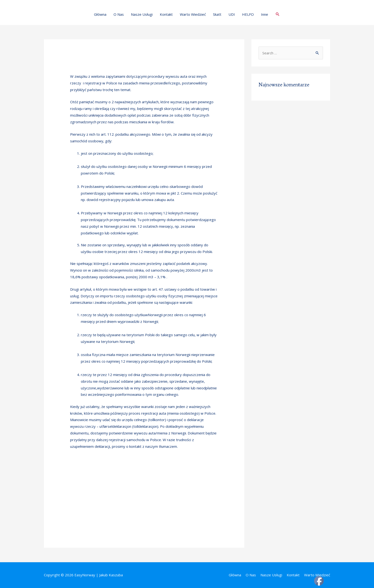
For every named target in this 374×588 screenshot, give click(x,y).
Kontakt (166, 14)
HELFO (248, 14)
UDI (232, 14)
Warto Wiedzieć (193, 14)
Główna (100, 14)
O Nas (119, 14)
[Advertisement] (144, 493)
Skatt (217, 14)
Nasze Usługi (142, 14)
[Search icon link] (278, 14)
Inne (265, 14)
